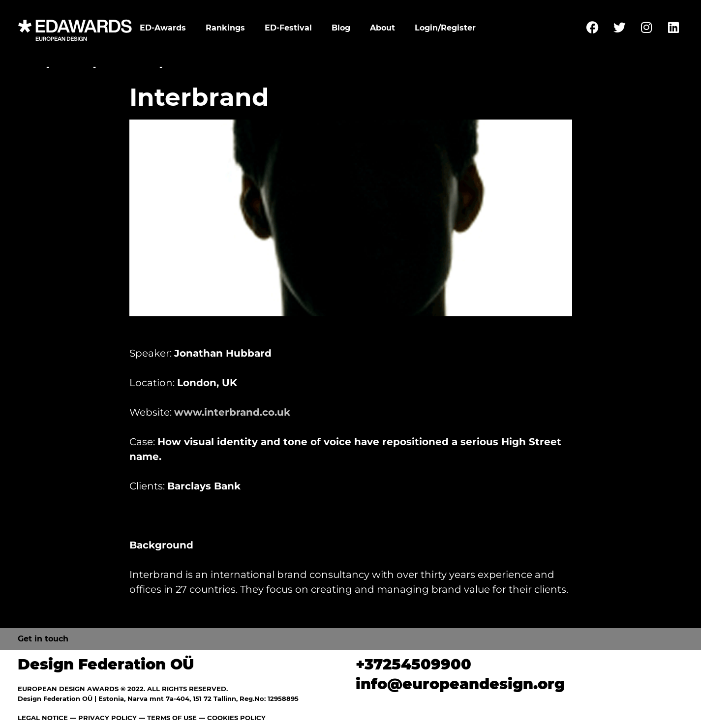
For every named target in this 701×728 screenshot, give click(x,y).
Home (31, 67)
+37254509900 (413, 664)
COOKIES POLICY (236, 718)
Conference (128, 67)
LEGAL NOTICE (43, 718)
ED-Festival (288, 28)
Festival (71, 67)
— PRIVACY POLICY (102, 718)
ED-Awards (163, 28)
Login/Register (445, 28)
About (382, 28)
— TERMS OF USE (168, 718)
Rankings (225, 28)
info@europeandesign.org (460, 684)
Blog (341, 28)
